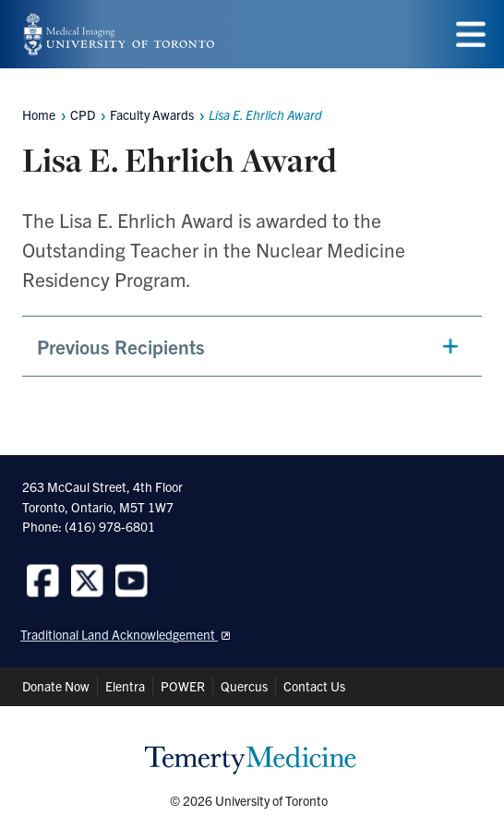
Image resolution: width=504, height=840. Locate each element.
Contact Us (314, 686)
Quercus (244, 686)
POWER (183, 686)
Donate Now (56, 686)
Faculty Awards (152, 114)
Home (39, 114)
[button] (252, 346)
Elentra (125, 686)
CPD (83, 114)
